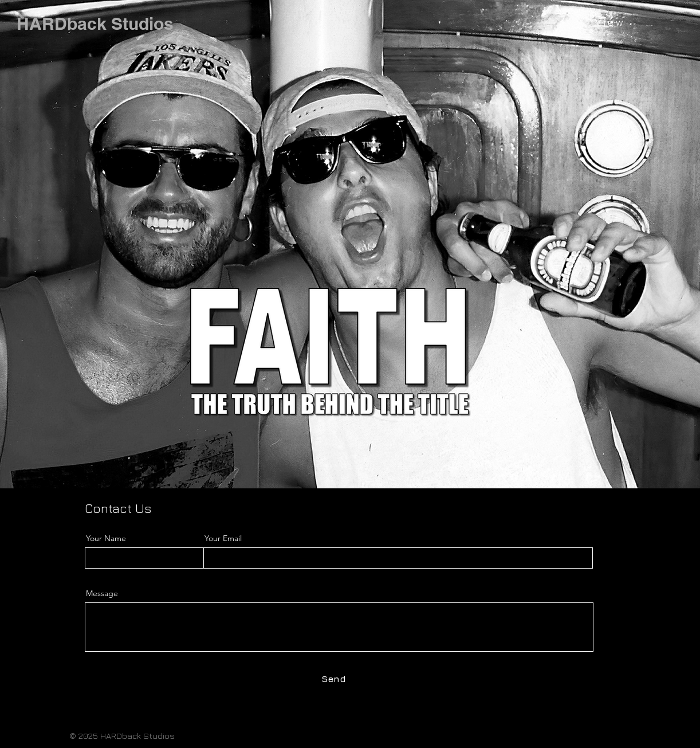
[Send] (334, 679)
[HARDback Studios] (95, 24)
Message (102, 593)
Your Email (223, 538)
